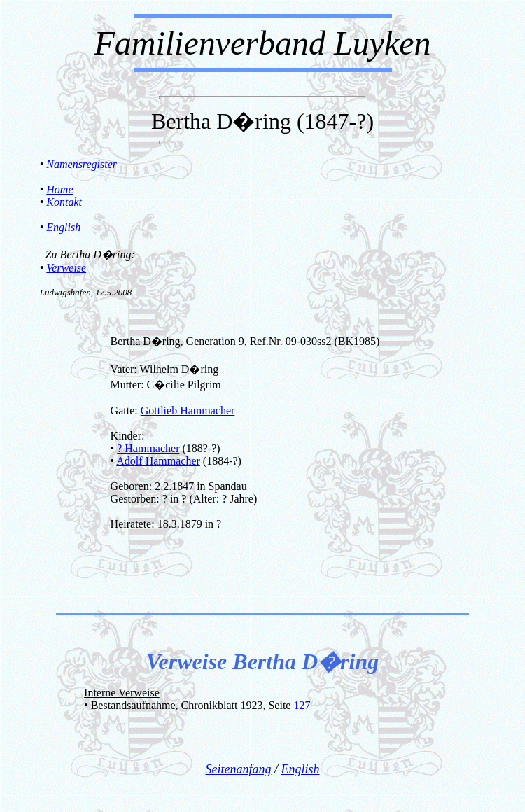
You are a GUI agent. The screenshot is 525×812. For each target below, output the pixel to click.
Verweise (66, 268)
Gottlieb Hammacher (188, 411)
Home (59, 189)
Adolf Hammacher (158, 461)
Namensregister (82, 164)
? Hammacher (148, 448)
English (63, 227)
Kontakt (64, 202)
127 (302, 705)
